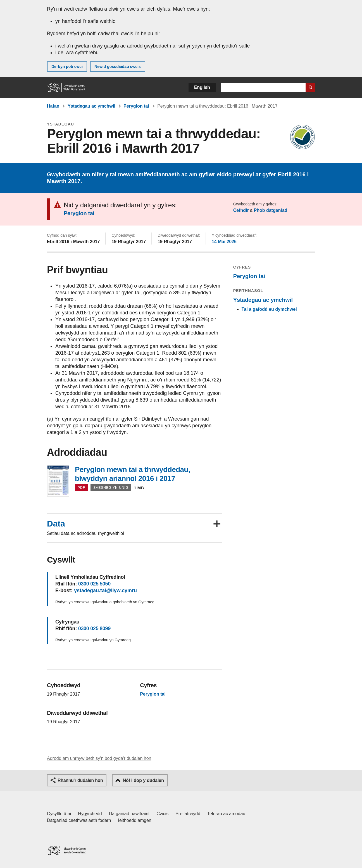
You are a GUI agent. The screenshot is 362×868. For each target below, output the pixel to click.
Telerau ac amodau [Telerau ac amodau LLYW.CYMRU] (226, 814)
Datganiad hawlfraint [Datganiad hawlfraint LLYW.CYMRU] (129, 814)
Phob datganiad (270, 210)
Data (56, 524)
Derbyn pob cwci (67, 67)
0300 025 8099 (94, 629)
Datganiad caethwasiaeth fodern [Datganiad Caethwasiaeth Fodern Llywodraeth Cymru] (79, 820)
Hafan (53, 106)
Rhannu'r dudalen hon (80, 780)
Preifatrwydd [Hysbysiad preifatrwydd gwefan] (188, 814)
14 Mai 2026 (224, 242)
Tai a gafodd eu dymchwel (269, 309)
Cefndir (241, 210)
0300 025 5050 (94, 584)
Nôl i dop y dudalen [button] (143, 780)
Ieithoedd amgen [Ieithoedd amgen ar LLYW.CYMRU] (135, 820)
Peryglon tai (136, 106)
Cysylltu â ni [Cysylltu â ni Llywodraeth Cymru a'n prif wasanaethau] (59, 814)
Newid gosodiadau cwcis (118, 67)
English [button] (202, 87)
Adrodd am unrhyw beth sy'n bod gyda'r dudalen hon (99, 758)
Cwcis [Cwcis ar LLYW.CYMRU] (163, 814)
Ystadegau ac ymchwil (91, 106)
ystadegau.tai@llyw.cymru (105, 590)
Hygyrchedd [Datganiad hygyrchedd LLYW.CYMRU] (90, 814)
